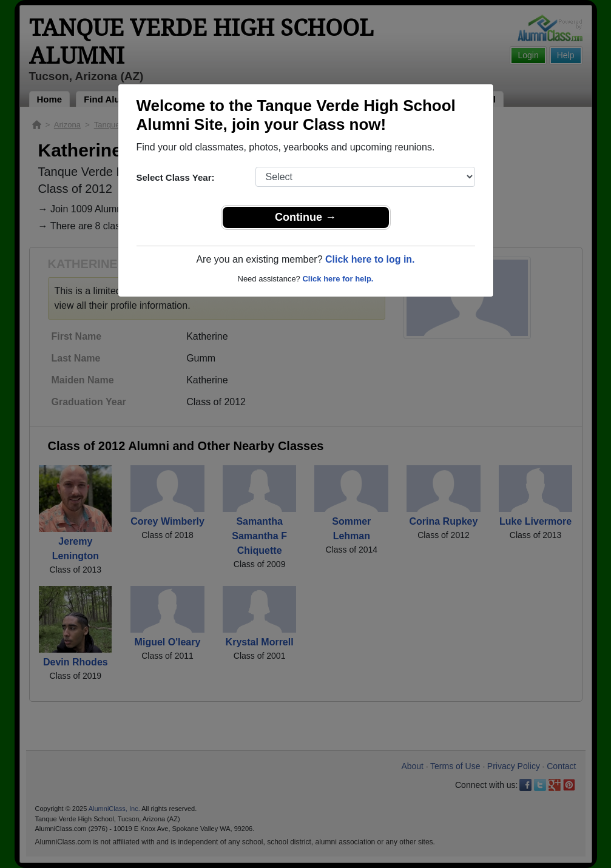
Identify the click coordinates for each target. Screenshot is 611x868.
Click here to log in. (370, 259)
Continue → (305, 217)
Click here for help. (338, 279)
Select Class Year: (176, 177)
